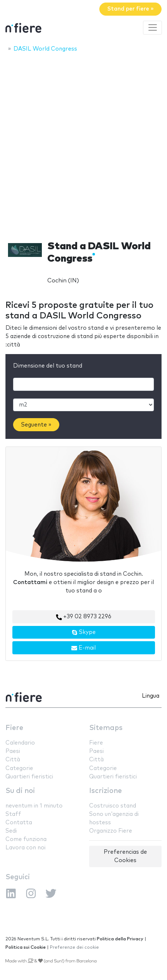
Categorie (19, 768)
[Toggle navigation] (152, 28)
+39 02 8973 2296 (84, 617)
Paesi (13, 751)
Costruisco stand (113, 806)
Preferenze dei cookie (74, 947)
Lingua (151, 696)
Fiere (14, 728)
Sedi (11, 831)
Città (13, 760)
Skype (84, 632)
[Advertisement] (83, 144)
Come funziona (26, 839)
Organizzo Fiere (111, 831)
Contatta (19, 823)
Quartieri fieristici (29, 777)
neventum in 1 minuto (34, 806)
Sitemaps (106, 728)
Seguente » (36, 425)
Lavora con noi (25, 848)
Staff (13, 814)
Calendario (20, 743)
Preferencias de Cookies (125, 856)
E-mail (83, 648)
